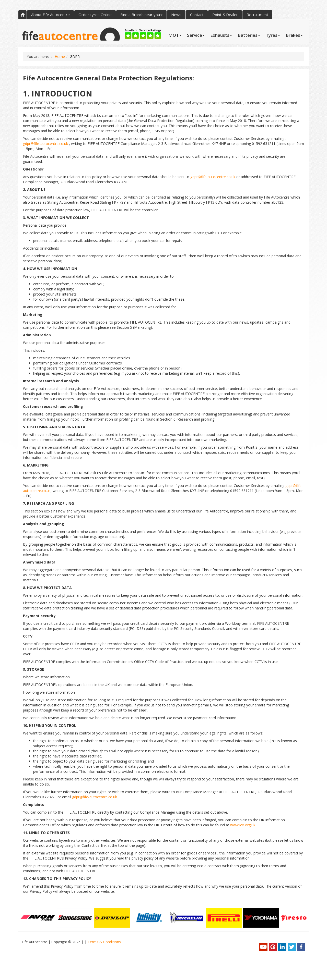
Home (22, 15)
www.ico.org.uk (243, 825)
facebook (301, 947)
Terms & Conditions (104, 942)
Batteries (249, 35)
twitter (292, 947)
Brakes (294, 35)
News (176, 15)
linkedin (282, 947)
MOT (175, 35)
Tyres (273, 35)
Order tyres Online (95, 15)
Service (196, 35)
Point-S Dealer (225, 15)
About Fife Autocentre (50, 15)
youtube (263, 947)
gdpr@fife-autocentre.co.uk (45, 144)
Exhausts (221, 35)
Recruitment (257, 15)
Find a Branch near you (141, 15)
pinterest (273, 947)
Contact (197, 15)
